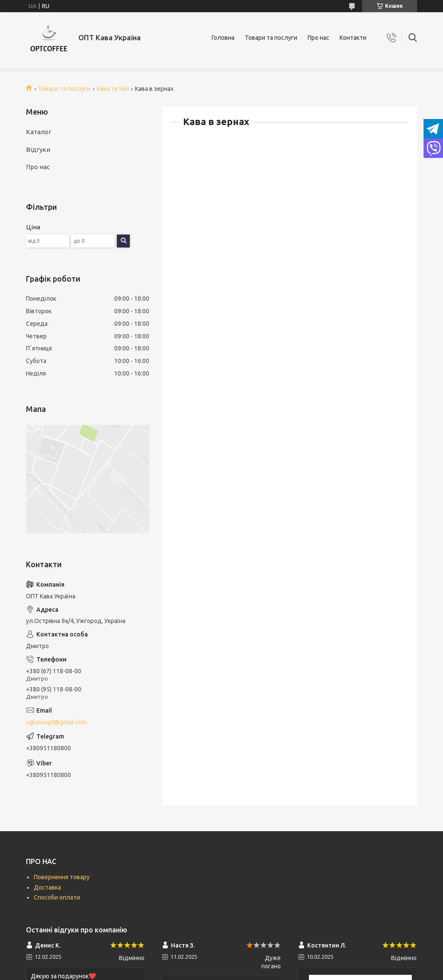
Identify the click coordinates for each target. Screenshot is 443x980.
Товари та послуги (271, 38)
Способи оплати (57, 897)
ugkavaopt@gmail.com (56, 722)
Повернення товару (62, 877)
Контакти (353, 38)
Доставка (47, 887)
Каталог (39, 132)
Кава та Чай (113, 89)
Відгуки (38, 149)
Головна (223, 38)
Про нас (318, 38)
